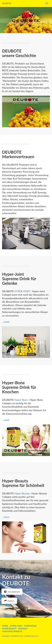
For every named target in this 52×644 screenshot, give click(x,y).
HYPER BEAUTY (9, 629)
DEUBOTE (7, 3)
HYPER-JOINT (22, 291)
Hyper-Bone (21, 400)
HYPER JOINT (16, 626)
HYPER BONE (30, 626)
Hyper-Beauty (22, 493)
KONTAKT (23, 629)
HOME (5, 626)
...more (6, 322)
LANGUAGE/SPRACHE (12, 631)
